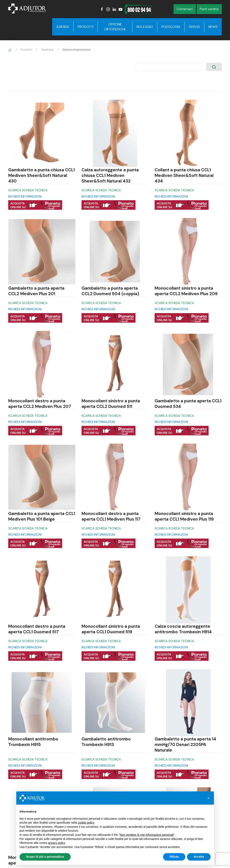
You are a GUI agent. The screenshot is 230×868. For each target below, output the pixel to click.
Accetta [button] (199, 857)
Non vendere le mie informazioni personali (147, 835)
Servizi (194, 27)
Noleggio (145, 27)
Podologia (171, 27)
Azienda (63, 27)
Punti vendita (209, 9)
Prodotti (86, 27)
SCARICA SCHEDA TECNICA (28, 190)
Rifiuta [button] (174, 857)
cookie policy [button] (86, 823)
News (213, 27)
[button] (209, 798)
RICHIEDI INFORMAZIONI (25, 197)
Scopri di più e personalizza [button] (45, 857)
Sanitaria (47, 50)
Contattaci (185, 9)
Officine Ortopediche (115, 27)
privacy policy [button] (57, 843)
